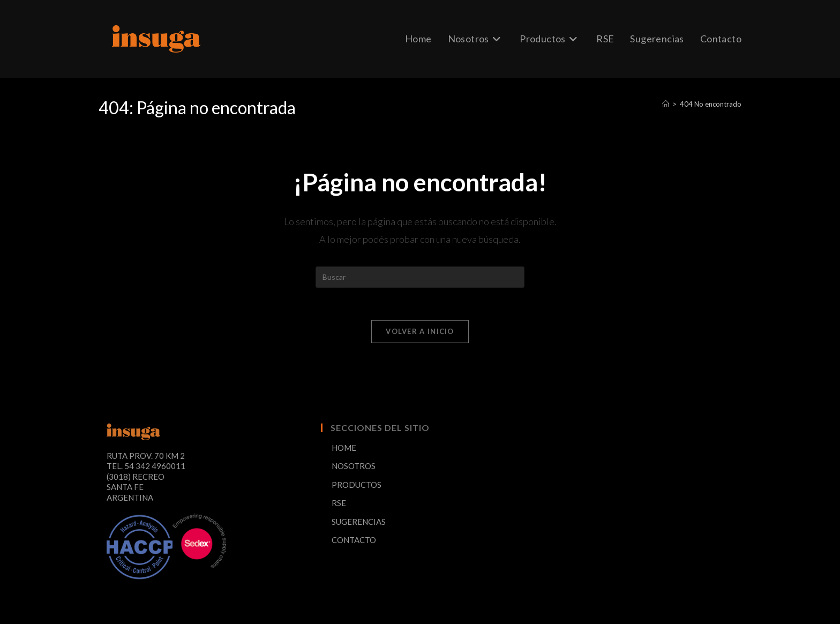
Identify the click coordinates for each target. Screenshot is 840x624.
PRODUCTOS (357, 485)
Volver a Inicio (420, 331)
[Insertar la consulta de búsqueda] (420, 277)
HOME (344, 448)
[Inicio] (666, 104)
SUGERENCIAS (359, 522)
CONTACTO (354, 540)
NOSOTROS (354, 466)
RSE (339, 503)
